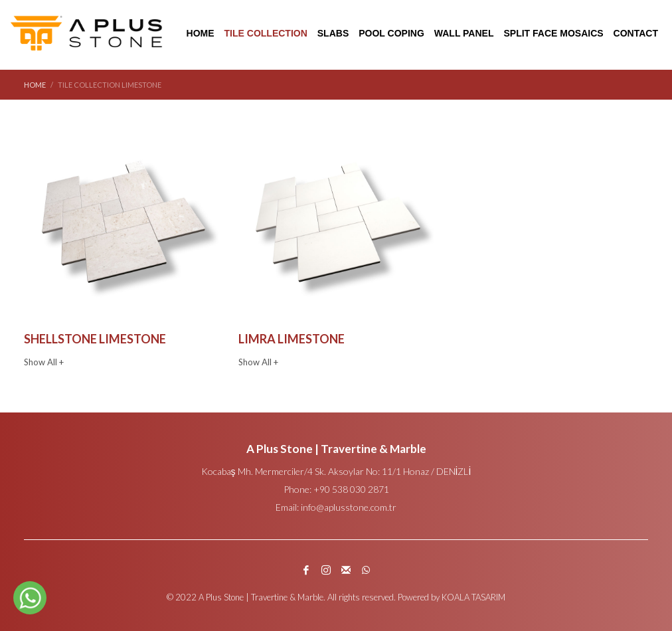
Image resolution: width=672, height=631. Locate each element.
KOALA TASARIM (473, 597)
